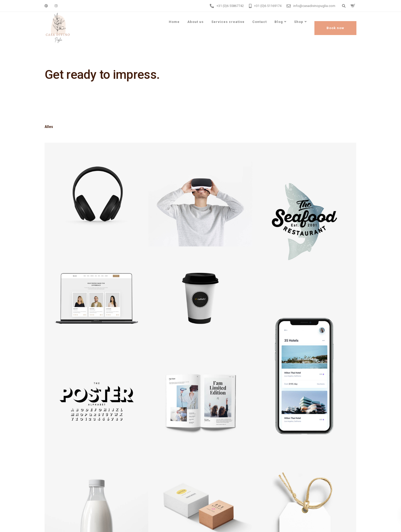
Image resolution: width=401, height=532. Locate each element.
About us (195, 22)
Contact (260, 22)
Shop (299, 22)
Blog (279, 22)
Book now (335, 28)
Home (174, 22)
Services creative (228, 22)
